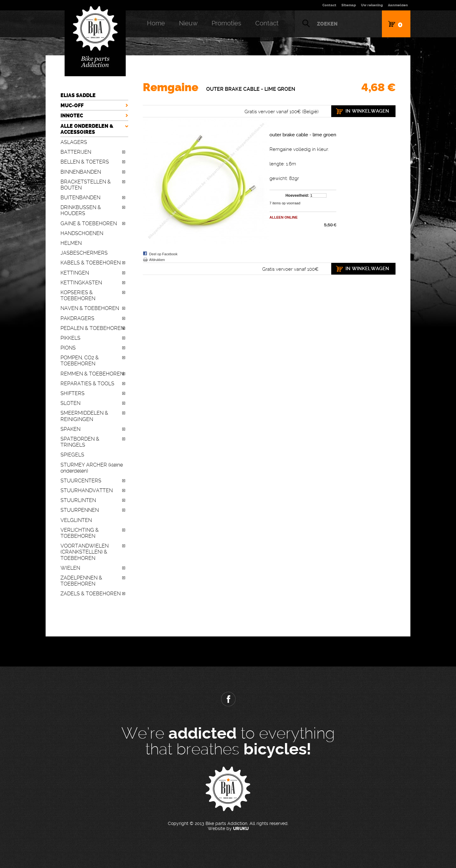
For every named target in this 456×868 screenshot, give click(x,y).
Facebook (228, 699)
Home (156, 23)
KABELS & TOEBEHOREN (91, 263)
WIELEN (70, 568)
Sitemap (349, 5)
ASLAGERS (74, 142)
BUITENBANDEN (80, 198)
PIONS (68, 348)
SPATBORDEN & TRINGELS (80, 442)
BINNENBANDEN (81, 172)
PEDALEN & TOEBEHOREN (92, 328)
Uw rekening (372, 5)
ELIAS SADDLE (78, 95)
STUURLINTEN (78, 500)
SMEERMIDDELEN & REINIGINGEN (84, 416)
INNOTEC (72, 116)
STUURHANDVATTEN (87, 490)
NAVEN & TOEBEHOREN (90, 308)
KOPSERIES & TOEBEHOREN (78, 295)
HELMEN (71, 243)
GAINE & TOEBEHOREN (89, 223)
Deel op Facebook (163, 254)
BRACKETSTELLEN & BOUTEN (86, 185)
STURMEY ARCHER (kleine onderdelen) (92, 468)
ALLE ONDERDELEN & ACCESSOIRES (87, 129)
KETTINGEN (75, 273)
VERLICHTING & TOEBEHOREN (80, 533)
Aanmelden (398, 5)
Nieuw (188, 23)
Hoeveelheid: (297, 195)
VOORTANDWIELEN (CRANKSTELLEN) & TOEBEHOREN (85, 552)
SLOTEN (70, 403)
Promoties (226, 23)
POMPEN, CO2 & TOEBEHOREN (80, 361)
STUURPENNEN (80, 510)
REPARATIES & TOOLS (87, 384)
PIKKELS (70, 338)
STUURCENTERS (81, 481)
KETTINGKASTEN (81, 283)
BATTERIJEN (76, 152)
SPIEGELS (72, 455)
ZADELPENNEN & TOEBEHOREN (81, 581)
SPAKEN (70, 429)
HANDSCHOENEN (82, 233)
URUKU (241, 829)
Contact (329, 5)
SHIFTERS (73, 393)
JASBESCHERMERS (84, 253)
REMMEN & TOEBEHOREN (92, 374)
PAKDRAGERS (77, 318)
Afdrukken (157, 260)
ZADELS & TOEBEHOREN (91, 594)
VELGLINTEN (76, 520)
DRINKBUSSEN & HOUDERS (81, 210)
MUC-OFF (72, 105)
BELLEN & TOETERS (85, 162)
